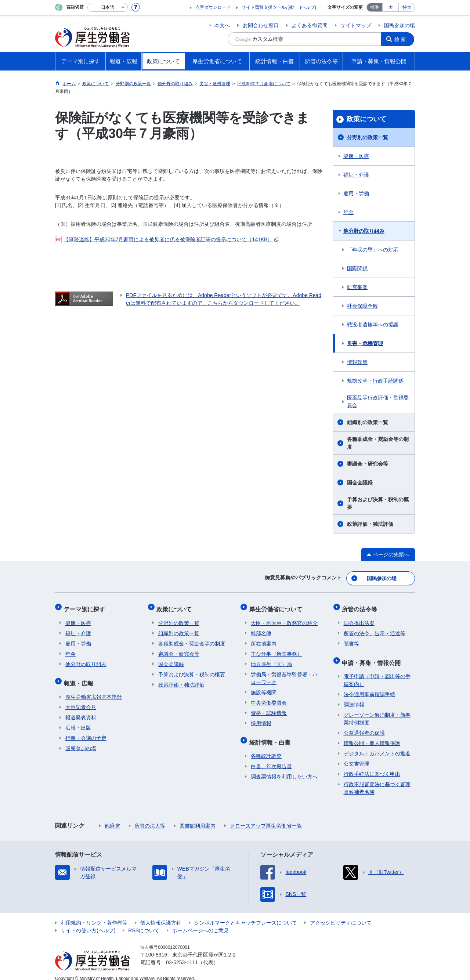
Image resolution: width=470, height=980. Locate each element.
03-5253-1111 (182, 954)
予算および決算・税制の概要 (378, 503)
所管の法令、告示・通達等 (375, 629)
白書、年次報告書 (271, 758)
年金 (348, 212)
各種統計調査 (266, 748)
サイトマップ (356, 25)
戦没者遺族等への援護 (373, 325)
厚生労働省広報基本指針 (94, 689)
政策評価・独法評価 (370, 524)
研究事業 (357, 287)
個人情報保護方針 (161, 915)
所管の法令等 (361, 606)
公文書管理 (357, 756)
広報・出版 (78, 720)
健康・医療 (356, 156)
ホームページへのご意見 (200, 922)
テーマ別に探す (86, 606)
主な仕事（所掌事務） (276, 649)
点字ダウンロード (213, 7)
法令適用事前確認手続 (369, 686)
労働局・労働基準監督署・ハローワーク (284, 674)
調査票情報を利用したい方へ (284, 769)
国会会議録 (360, 482)
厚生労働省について (277, 606)
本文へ (222, 25)
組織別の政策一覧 (368, 422)
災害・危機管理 (365, 343)
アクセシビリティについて (341, 915)
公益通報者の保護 (364, 725)
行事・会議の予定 (86, 730)
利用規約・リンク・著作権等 (94, 915)
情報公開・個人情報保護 (372, 735)
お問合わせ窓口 (261, 25)
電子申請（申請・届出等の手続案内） (377, 672)
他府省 (112, 818)
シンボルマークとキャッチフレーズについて (246, 915)
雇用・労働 (356, 194)
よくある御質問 (310, 25)
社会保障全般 (362, 306)
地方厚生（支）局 (271, 659)
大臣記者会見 (81, 699)
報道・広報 (80, 677)
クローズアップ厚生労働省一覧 (266, 818)
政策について (366, 119)
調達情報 (354, 697)
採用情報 (261, 719)
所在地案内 (264, 639)
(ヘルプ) (308, 7)
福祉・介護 (356, 175)
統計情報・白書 (271, 736)
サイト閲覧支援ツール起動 (268, 7)
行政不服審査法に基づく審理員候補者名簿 (377, 780)
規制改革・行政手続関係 (375, 381)
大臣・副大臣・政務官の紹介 (284, 618)
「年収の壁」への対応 (373, 250)
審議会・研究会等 (368, 464)
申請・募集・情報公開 (373, 656)
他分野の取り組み (364, 231)
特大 (407, 7)
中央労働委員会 (269, 698)
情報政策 (357, 362)
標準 (375, 7)
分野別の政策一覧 (368, 137)
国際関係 (357, 268)
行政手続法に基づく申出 (372, 766)
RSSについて (144, 922)
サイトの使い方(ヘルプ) (88, 922)
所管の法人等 (150, 818)
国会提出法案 (359, 618)
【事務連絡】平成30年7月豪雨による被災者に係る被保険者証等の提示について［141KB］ (167, 239)
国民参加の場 (399, 25)
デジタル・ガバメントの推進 (377, 745)
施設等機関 (264, 688)
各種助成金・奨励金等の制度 (378, 443)
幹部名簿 (261, 629)
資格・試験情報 (269, 708)
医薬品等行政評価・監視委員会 (378, 402)
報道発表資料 (81, 709)
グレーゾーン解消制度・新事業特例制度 (377, 711)
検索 (402, 39)
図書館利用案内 (198, 818)
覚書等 (351, 639)
